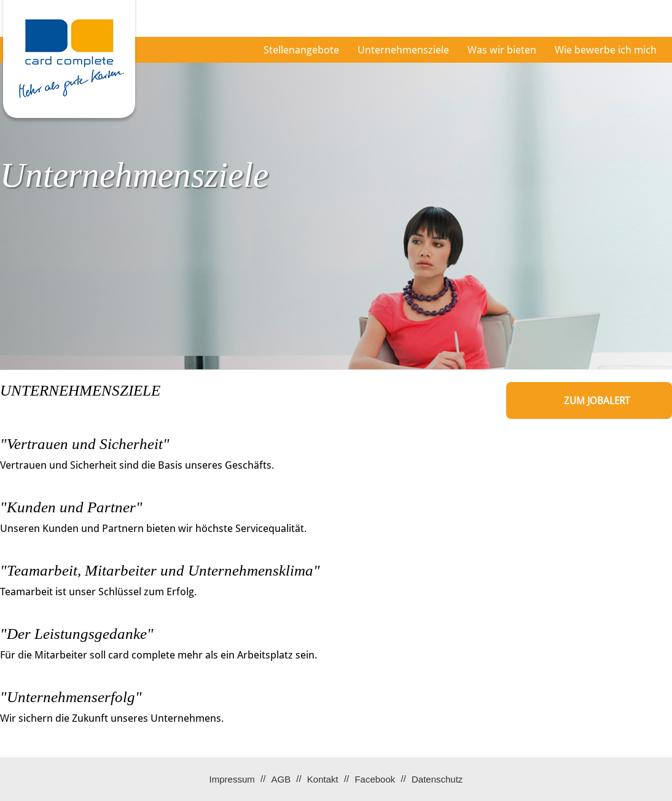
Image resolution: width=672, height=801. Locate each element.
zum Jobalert (597, 401)
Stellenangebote (301, 50)
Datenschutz (437, 779)
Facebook (375, 779)
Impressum (232, 779)
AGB (281, 779)
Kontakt (323, 779)
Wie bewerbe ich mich (606, 50)
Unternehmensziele (403, 50)
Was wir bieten (502, 50)
